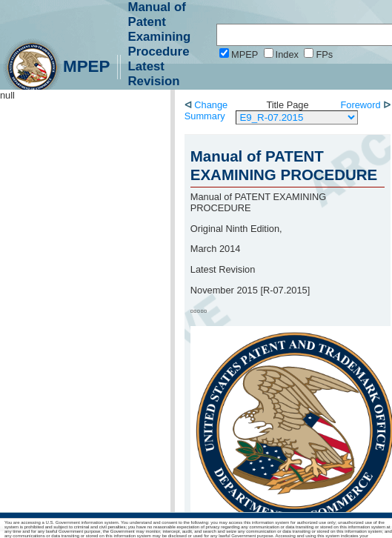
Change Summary (206, 110)
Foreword (362, 105)
